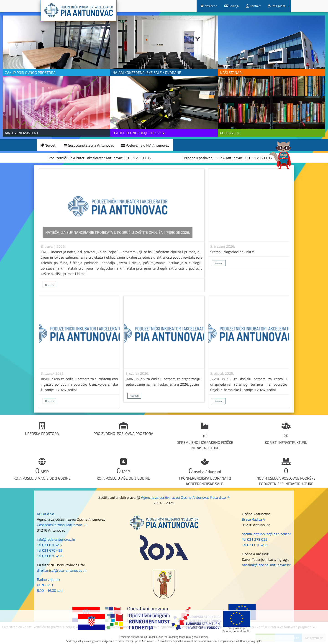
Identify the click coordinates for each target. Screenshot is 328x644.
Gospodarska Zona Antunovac (89, 145)
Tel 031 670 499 (50, 550)
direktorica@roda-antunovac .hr (62, 570)
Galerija (232, 6)
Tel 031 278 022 (255, 539)
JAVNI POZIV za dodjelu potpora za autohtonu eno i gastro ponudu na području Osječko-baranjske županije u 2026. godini (79, 384)
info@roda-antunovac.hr (56, 539)
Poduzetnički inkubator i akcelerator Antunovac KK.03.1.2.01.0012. (100, 158)
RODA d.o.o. (46, 514)
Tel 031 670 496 (50, 556)
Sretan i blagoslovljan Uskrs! (232, 252)
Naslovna (209, 6)
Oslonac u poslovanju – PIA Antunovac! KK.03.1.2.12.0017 (228, 158)
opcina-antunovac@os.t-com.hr (266, 534)
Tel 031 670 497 (50, 545)
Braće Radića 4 (253, 519)
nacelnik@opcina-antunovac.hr (266, 565)
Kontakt (253, 6)
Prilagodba (277, 6)
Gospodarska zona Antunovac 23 (62, 525)
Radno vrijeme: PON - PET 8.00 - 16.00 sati (50, 585)
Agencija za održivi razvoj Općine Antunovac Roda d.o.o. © (185, 497)
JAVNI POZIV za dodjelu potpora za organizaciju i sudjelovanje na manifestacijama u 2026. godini (164, 382)
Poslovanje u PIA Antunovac (145, 145)
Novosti (49, 145)
